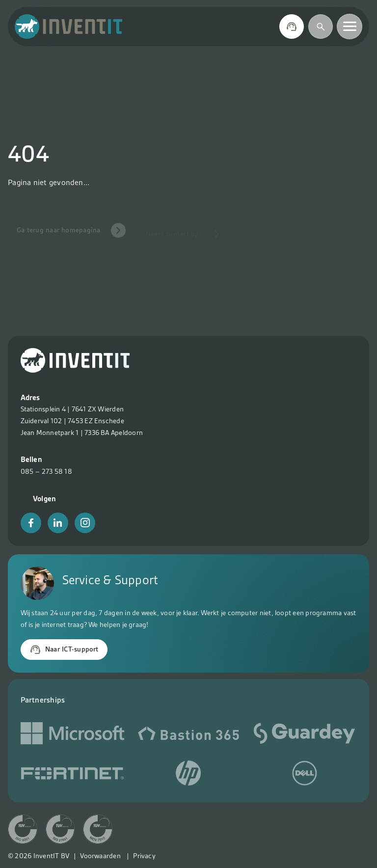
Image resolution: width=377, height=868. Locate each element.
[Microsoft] (72, 735)
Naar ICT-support (64, 650)
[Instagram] (85, 523)
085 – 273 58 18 (46, 471)
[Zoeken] (321, 27)
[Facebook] (31, 523)
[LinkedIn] (58, 523)
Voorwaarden (100, 856)
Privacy (144, 856)
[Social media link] (188, 735)
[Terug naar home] (69, 27)
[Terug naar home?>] (75, 370)
